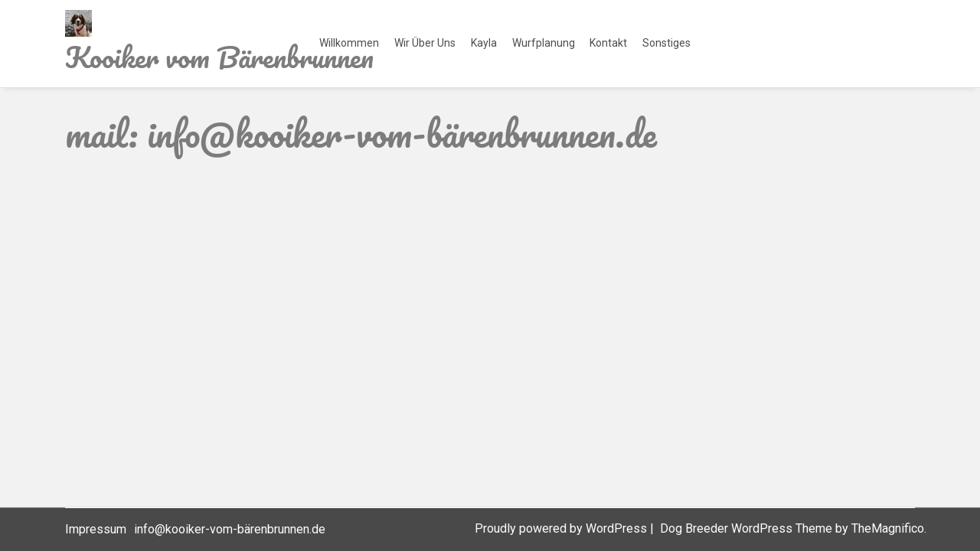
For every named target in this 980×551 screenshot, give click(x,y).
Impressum (96, 529)
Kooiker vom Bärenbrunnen (219, 57)
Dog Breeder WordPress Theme (748, 528)
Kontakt (608, 43)
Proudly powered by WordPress (562, 528)
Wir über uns (425, 43)
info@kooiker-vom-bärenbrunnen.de (230, 529)
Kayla (484, 43)
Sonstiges (666, 43)
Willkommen (349, 43)
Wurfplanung (544, 43)
